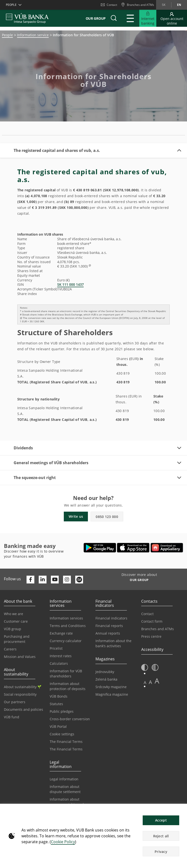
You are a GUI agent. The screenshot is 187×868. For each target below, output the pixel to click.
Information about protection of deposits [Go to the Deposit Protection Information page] (68, 686)
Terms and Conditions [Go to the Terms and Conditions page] (68, 626)
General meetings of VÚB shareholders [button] (51, 463)
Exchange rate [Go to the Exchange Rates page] (61, 633)
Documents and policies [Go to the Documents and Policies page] (23, 709)
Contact (109, 5)
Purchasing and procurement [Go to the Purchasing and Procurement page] (17, 639)
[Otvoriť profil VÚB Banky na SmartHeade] (79, 580)
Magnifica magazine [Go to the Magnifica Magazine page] (112, 694)
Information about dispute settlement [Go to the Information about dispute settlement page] (65, 789)
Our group (96, 18)
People (7, 35)
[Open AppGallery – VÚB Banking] (167, 548)
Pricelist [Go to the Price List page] (56, 648)
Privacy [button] (161, 852)
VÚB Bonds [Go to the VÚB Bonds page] (59, 696)
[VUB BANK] (27, 18)
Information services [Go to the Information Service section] (66, 618)
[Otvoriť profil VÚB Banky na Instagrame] (67, 580)
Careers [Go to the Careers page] (10, 649)
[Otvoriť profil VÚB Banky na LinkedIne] (43, 580)
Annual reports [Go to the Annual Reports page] (108, 633)
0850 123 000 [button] (107, 517)
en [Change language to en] (179, 5)
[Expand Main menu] (130, 18)
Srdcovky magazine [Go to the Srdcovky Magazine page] (111, 687)
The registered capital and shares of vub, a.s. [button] (57, 150)
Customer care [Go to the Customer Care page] (16, 621)
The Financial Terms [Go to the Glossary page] (66, 749)
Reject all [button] (161, 836)
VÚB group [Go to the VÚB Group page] (13, 629)
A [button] (145, 682)
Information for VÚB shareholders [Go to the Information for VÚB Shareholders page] (66, 674)
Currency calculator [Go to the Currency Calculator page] (66, 641)
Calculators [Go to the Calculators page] (59, 663)
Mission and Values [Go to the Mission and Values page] (20, 657)
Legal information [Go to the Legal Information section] (64, 779)
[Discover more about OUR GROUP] (139, 581)
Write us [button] (76, 516)
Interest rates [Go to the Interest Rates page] (61, 656)
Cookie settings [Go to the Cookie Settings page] (62, 734)
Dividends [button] (23, 448)
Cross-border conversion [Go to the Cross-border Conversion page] (70, 719)
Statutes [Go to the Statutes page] (56, 704)
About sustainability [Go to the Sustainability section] (23, 687)
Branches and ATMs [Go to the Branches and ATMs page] (158, 629)
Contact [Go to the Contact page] (147, 614)
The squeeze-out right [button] (35, 478)
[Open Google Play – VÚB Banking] (100, 548)
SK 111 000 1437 (70, 284)
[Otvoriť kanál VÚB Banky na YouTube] (55, 580)
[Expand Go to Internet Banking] (148, 18)
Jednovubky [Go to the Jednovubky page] (105, 672)
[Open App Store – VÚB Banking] (133, 548)
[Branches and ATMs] (138, 5)
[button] (114, 18)
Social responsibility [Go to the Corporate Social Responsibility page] (20, 694)
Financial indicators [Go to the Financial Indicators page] (111, 618)
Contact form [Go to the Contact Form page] (152, 621)
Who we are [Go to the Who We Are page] (14, 614)
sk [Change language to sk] (164, 5)
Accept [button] (161, 820)
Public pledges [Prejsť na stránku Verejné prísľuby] (62, 711)
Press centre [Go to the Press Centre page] (151, 636)
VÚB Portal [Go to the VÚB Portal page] (58, 726)
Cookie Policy (63, 842)
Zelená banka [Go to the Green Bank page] (106, 679)
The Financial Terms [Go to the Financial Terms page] (66, 742)
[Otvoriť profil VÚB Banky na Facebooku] (30, 580)
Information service (33, 35)
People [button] (11, 5)
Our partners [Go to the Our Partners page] (15, 702)
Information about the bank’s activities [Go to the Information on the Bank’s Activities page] (113, 643)
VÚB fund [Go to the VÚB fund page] (12, 717)
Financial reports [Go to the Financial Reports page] (109, 626)
